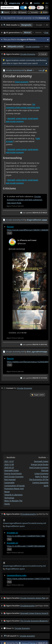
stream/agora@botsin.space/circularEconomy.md (24, 566)
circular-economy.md (15, 70)
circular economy (22, 628)
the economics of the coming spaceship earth (39, 482)
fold (10, 233)
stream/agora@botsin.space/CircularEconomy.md (24, 523)
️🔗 (43, 70)
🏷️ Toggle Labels (38, 395)
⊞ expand (22, 12)
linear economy (22, 82)
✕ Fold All (43, 54)
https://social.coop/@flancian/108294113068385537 (29, 230)
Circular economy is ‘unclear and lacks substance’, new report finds (25, 200)
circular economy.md (15, 220)
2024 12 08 (9, 464)
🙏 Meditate (45, 12)
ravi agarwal (10, 479)
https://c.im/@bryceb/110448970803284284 (26, 546)
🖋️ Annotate (33, 12)
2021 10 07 (9, 461)
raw (40, 70)
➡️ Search (5, 12)
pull (9, 539)
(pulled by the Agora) (26, 514)
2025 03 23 (9, 467)
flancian (10, 227)
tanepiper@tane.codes (17, 575)
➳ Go (14, 12)
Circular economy (32, 46)
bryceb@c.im (12, 533)
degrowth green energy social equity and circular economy (14, 473)
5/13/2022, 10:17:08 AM (18, 333)
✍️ (46, 70)
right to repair (42, 476)
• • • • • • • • (26, 25)
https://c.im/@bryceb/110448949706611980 (26, 536)
